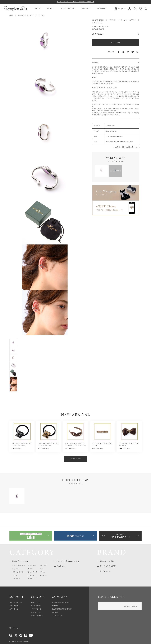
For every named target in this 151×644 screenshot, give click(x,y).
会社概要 (55, 612)
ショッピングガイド (16, 602)
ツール (43, 572)
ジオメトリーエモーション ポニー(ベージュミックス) (48, 444)
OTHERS (44, 575)
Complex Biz (107, 561)
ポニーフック (33, 572)
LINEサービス (36, 612)
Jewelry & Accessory (68, 561)
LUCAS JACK (108, 566)
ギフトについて (36, 606)
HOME (11, 15)
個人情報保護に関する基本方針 (62, 609)
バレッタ (43, 565)
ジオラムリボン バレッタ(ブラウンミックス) (129, 444)
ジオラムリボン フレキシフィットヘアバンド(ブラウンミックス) (75, 444)
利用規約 (55, 606)
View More (76, 459)
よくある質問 (14, 606)
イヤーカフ (41, 15)
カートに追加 (116, 42)
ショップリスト (57, 616)
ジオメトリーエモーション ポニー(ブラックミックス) (22, 444)
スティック (16, 579)
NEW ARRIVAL (68, 9)
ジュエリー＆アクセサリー (26, 15)
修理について (36, 602)
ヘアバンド (32, 579)
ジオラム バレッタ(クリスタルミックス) (102, 444)
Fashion (61, 566)
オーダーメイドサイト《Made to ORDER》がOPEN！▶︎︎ (75, 2)
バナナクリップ (18, 572)
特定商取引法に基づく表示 (61, 602)
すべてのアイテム (19, 565)
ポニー (30, 569)
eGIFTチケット (36, 609)
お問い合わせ (14, 609)
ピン (42, 569)
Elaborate (105, 572)
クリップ (15, 569)
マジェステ (32, 565)
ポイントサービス (37, 616)
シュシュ (31, 575)
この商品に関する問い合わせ (125, 147)
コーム (15, 575)
